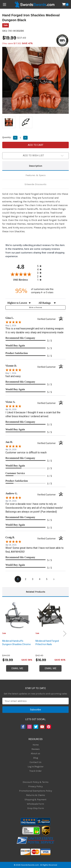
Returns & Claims (36, 795)
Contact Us (35, 762)
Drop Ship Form (36, 808)
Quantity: (7, 137)
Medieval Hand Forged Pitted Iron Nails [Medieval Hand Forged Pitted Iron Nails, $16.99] (47, 643)
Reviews (36, 749)
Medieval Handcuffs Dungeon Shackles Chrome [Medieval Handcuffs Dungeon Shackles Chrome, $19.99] (16, 643)
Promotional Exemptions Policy (36, 791)
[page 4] (40, 579)
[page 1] (18, 579)
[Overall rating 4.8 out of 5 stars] (21, 274)
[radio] (40, 266)
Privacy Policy (35, 786)
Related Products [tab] (35, 592)
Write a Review (36, 308)
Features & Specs (36, 175)
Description (35, 166)
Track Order (35, 771)
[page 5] (47, 579)
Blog (36, 758)
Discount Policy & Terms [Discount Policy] (36, 782)
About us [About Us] (35, 753)
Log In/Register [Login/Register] (36, 767)
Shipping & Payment (35, 800)
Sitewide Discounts (35, 184)
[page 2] (26, 579)
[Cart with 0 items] (65, 5)
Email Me (17, 668)
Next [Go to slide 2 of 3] (65, 634)
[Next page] (54, 579)
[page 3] (33, 579)
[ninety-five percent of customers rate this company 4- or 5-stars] (35, 291)
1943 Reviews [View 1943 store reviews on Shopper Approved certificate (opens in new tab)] (24, 280)
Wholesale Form (35, 804)
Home (36, 745)
